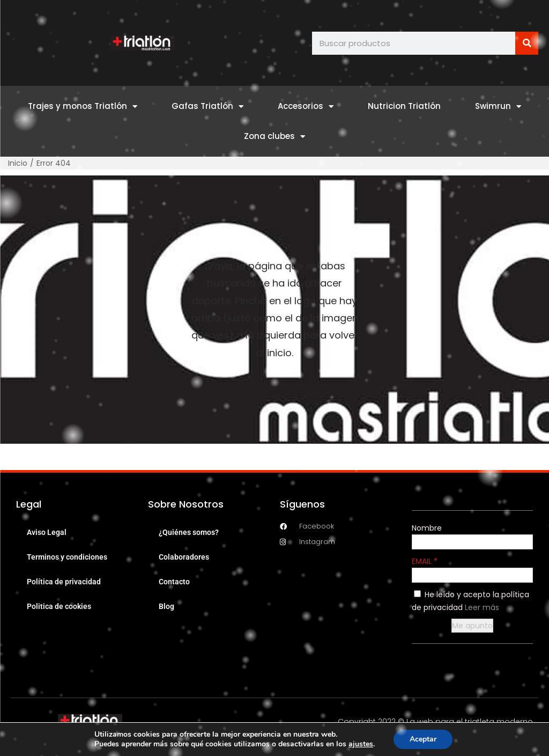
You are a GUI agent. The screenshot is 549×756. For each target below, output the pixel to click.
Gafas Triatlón (207, 107)
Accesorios (306, 107)
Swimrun (498, 107)
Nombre (427, 528)
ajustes (361, 744)
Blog (166, 606)
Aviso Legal (47, 532)
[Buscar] (527, 43)
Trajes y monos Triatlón (83, 107)
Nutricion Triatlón (404, 106)
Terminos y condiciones (67, 557)
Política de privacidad (64, 582)
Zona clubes (274, 137)
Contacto (174, 582)
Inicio (18, 163)
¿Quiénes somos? (189, 532)
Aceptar (423, 739)
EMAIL (423, 561)
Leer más (482, 607)
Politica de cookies (59, 606)
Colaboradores (184, 557)
